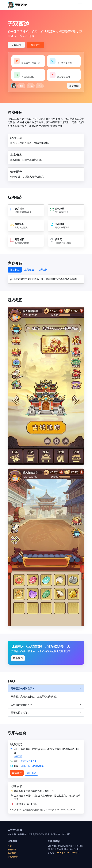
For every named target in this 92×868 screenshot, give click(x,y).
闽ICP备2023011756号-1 (68, 853)
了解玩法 (16, 45)
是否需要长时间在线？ (23, 688)
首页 (10, 846)
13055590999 (28, 761)
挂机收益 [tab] (15, 270)
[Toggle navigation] (80, 5)
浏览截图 (74, 86)
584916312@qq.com (32, 766)
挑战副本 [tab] (43, 270)
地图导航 (18, 756)
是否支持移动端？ (20, 713)
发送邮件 (17, 773)
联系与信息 (13, 857)
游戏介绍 (12, 849)
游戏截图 (12, 853)
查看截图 (35, 45)
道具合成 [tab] (29, 270)
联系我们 (18, 658)
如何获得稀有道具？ (22, 705)
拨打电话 (31, 773)
